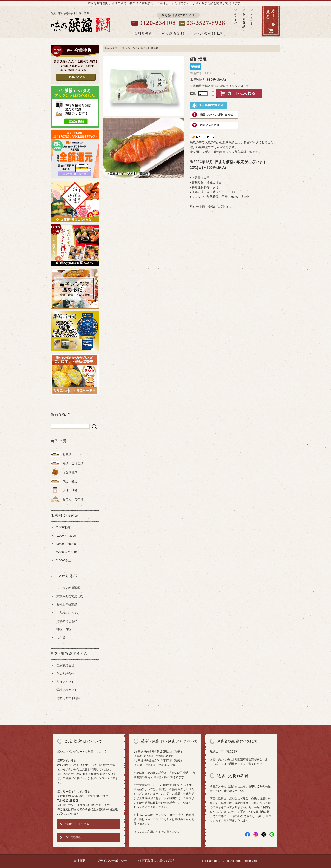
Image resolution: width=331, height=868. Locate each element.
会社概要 (80, 861)
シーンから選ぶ (137, 48)
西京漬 (67, 454)
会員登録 (244, 19)
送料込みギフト (67, 690)
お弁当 (61, 637)
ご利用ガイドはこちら (78, 824)
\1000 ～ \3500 (66, 536)
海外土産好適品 (67, 605)
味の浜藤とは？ (173, 34)
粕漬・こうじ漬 (73, 463)
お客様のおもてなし (70, 613)
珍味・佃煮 (70, 490)
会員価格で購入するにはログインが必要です (220, 86)
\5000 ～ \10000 (67, 552)
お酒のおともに (67, 621)
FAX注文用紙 (73, 837)
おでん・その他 (73, 499)
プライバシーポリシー (112, 861)
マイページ (252, 22)
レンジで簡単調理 (68, 588)
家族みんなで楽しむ (70, 596)
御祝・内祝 (64, 629)
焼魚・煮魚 (70, 481)
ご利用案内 (143, 34)
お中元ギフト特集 (68, 698)
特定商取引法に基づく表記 (156, 861)
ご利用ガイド (153, 832)
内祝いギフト (65, 682)
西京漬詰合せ (65, 665)
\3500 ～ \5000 (66, 544)
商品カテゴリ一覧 (115, 48)
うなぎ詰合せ (65, 674)
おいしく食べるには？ (208, 34)
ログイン (236, 16)
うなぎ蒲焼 (70, 472)
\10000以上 (64, 560)
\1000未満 (63, 527)
